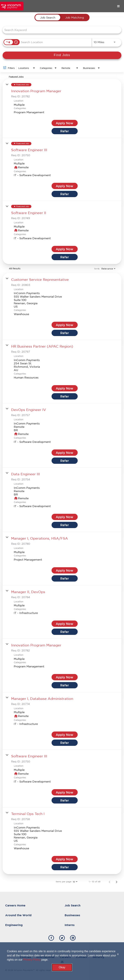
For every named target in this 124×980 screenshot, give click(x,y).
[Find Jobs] (62, 55)
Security (98, 957)
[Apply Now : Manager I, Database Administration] (65, 735)
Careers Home (15, 905)
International (45, 957)
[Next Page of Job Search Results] (117, 882)
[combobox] (60, 30)
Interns (70, 925)
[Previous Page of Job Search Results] (110, 882)
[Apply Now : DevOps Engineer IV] (65, 453)
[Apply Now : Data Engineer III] (65, 517)
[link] (62, 109)
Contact (82, 957)
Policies (25, 957)
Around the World (18, 915)
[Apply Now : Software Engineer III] (65, 186)
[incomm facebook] (51, 938)
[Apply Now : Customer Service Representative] (65, 325)
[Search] (62, 55)
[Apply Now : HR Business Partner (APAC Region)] (65, 388)
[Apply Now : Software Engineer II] (65, 249)
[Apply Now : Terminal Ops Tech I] (65, 859)
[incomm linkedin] (73, 938)
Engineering (14, 925)
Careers (65, 957)
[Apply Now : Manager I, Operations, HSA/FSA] (65, 570)
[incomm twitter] (62, 938)
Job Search (73, 905)
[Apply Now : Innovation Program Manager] (65, 123)
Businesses (72, 915)
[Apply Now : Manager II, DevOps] (65, 624)
